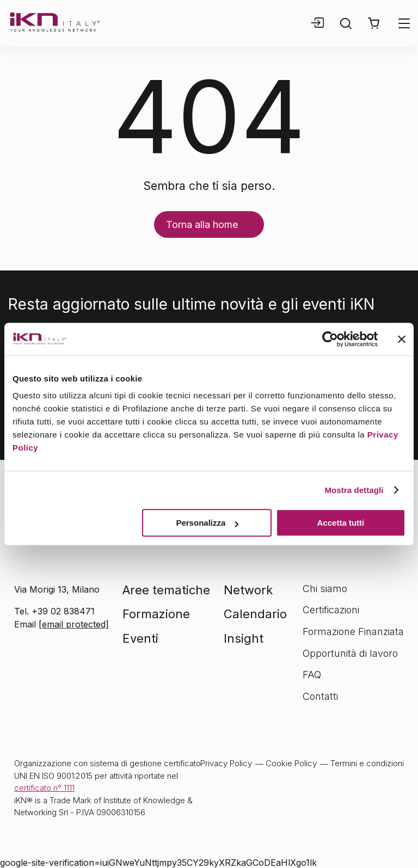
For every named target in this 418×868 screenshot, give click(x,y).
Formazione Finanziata (353, 632)
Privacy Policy (226, 763)
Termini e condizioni (367, 763)
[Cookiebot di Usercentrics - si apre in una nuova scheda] (330, 339)
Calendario (255, 614)
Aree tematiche (166, 590)
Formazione (156, 614)
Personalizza (207, 523)
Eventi (140, 638)
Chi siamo (325, 589)
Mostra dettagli (354, 490)
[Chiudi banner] (402, 339)
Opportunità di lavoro (350, 653)
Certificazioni (331, 610)
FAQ (312, 675)
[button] (374, 23)
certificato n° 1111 (44, 788)
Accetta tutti (341, 523)
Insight (244, 638)
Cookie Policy (291, 763)
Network (248, 590)
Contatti (320, 696)
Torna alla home (202, 224)
